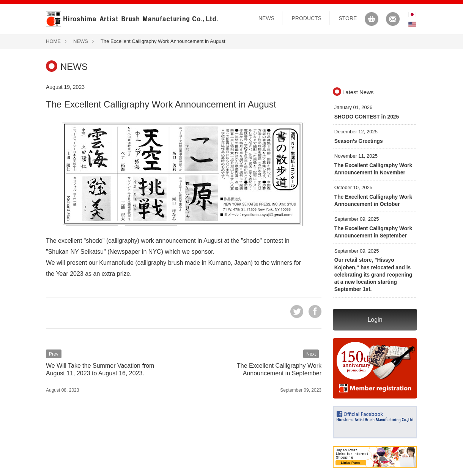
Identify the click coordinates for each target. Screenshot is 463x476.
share (315, 312)
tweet (297, 312)
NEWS (266, 18)
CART (372, 19)
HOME (53, 41)
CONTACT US (393, 19)
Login (375, 314)
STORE (348, 18)
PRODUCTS (306, 18)
